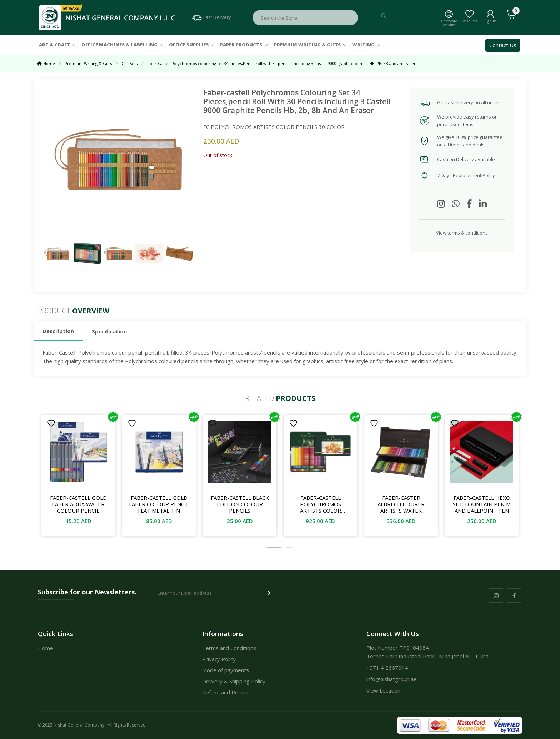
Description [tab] (58, 331)
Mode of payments (226, 670)
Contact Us (503, 45)
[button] (274, 548)
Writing (363, 45)
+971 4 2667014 (387, 668)
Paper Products (241, 45)
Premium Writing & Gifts (307, 45)
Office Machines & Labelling (119, 45)
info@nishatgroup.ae (392, 679)
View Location (383, 690)
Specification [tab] (109, 331)
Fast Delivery (211, 17)
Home (49, 63)
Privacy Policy (219, 659)
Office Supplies (189, 45)
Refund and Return (225, 692)
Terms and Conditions (229, 648)
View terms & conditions (462, 233)
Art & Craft (54, 45)
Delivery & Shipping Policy (234, 681)
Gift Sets (133, 63)
